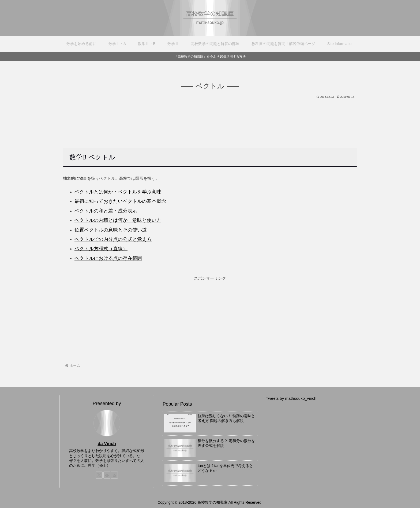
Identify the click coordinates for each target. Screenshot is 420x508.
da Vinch (107, 443)
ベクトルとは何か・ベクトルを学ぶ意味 (118, 192)
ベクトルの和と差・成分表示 (106, 211)
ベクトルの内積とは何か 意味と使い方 (118, 220)
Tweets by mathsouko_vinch (291, 398)
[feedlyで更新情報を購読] (107, 475)
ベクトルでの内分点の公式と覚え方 (113, 239)
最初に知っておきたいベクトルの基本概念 (120, 201)
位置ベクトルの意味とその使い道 (111, 230)
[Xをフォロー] (99, 475)
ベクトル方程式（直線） (101, 249)
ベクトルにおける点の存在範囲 (108, 258)
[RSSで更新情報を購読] (114, 475)
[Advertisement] (210, 114)
